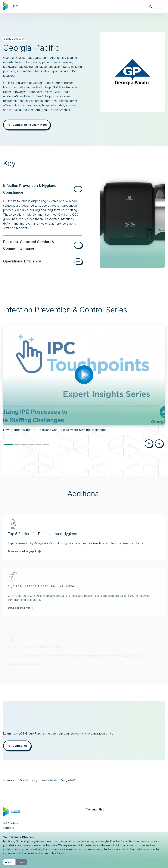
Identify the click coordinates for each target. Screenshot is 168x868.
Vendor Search (49, 780)
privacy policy (95, 849)
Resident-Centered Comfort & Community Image (29, 245)
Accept (9, 862)
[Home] (11, 6)
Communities (9, 780)
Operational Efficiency (22, 261)
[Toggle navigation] (160, 6)
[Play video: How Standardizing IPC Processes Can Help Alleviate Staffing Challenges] (84, 375)
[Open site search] (151, 7)
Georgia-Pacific (69, 780)
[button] (8, 444)
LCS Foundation (11, 823)
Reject (21, 862)
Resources (8, 828)
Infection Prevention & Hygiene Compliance (30, 189)
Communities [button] (95, 809)
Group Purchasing (29, 780)
